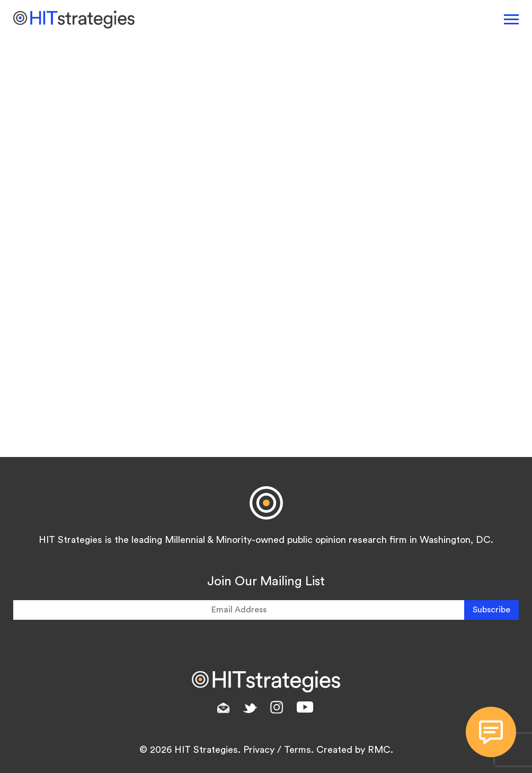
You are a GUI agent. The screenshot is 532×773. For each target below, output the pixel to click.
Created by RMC (353, 750)
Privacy (259, 750)
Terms (298, 750)
